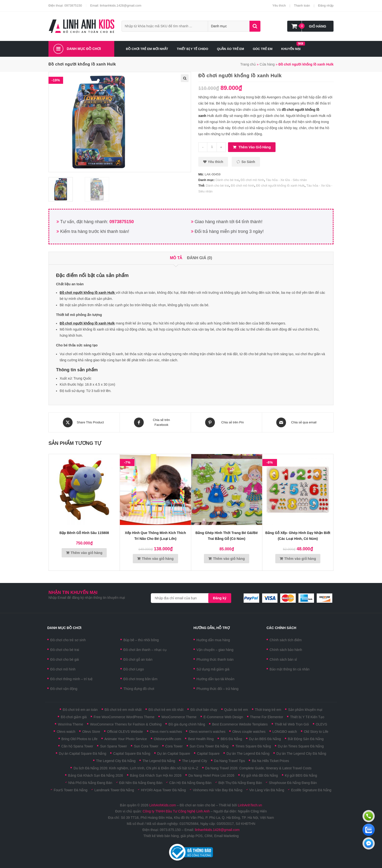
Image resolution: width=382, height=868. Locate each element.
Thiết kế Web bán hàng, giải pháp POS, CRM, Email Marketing (191, 836)
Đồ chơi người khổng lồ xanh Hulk (280, 186)
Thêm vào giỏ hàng (255, 147)
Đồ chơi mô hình (252, 180)
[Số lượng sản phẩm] (212, 147)
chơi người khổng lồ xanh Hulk (90, 293)
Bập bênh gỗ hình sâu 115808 (84, 533)
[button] (213, 162)
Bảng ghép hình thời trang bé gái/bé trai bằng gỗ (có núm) (227, 536)
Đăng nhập (326, 5)
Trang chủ (248, 64)
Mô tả (176, 258)
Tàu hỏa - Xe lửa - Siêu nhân (286, 180)
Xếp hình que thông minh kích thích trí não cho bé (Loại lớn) (156, 536)
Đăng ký (220, 598)
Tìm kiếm (255, 26)
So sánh (248, 162)
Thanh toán (302, 5)
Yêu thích (279, 5)
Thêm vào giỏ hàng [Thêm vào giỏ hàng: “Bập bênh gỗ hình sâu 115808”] (86, 553)
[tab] (176, 258)
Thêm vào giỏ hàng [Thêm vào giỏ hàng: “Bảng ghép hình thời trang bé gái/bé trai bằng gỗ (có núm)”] (229, 559)
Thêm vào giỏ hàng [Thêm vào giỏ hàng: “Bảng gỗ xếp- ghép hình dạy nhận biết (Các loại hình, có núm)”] (300, 559)
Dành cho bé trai (227, 180)
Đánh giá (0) (199, 258)
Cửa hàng (267, 64)
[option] (65, 189)
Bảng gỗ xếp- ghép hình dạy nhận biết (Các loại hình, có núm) (298, 536)
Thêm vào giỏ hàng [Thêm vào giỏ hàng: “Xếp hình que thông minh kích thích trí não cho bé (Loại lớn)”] (158, 559)
